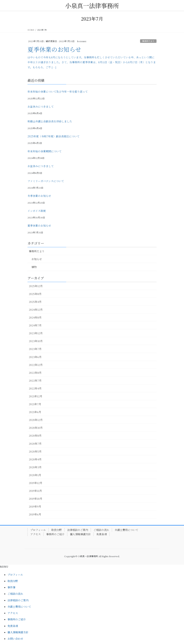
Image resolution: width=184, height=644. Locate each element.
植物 (34, 267)
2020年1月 (35, 475)
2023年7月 (35, 349)
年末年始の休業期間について (45, 151)
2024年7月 (35, 325)
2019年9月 (35, 506)
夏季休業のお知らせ (54, 49)
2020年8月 (35, 436)
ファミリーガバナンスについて (46, 181)
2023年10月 (36, 341)
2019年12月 (36, 483)
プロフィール (38, 530)
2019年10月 (36, 499)
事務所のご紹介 (55, 534)
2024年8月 (35, 317)
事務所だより (148, 41)
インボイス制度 (37, 211)
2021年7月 (35, 404)
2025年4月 (35, 302)
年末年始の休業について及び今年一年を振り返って (58, 92)
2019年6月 (35, 514)
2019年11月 (35, 491)
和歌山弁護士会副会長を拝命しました (50, 121)
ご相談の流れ (101, 530)
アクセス (36, 534)
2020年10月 (36, 428)
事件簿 (11, 587)
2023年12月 (36, 333)
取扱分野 (56, 530)
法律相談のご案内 (78, 530)
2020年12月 (36, 420)
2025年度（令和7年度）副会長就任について (53, 136)
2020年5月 (35, 451)
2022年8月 (35, 373)
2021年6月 (35, 412)
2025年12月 (36, 286)
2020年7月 (35, 444)
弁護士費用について (126, 530)
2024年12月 (36, 310)
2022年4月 (35, 388)
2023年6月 (35, 357)
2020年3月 (35, 467)
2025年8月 (35, 294)
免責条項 (102, 534)
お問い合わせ (15, 639)
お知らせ (37, 259)
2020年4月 (35, 459)
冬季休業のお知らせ (39, 196)
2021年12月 (36, 396)
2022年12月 (36, 365)
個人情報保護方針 (80, 534)
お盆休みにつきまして (41, 106)
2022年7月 (35, 380)
